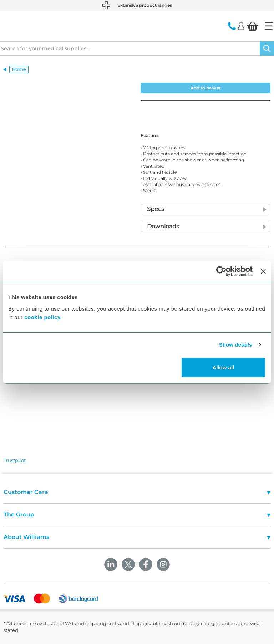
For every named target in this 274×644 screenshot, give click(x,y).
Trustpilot (15, 460)
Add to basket (206, 88)
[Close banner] (263, 271)
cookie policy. (43, 317)
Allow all (223, 367)
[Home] (269, 26)
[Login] (241, 26)
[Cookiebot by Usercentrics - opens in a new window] (221, 271)
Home (19, 69)
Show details (236, 345)
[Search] (267, 48)
